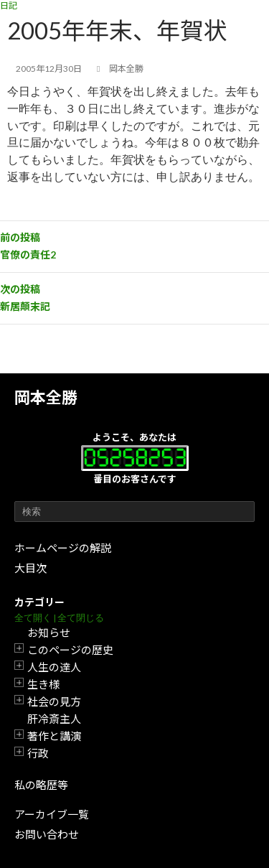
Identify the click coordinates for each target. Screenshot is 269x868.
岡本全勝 (46, 397)
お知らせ (49, 633)
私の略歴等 (41, 785)
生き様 (43, 684)
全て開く (33, 618)
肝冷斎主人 (54, 719)
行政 (38, 753)
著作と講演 (54, 736)
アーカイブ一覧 (52, 814)
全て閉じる (81, 618)
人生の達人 (54, 667)
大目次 (30, 568)
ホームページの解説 (63, 548)
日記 (9, 5)
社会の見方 (54, 701)
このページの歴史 (70, 650)
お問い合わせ (47, 834)
